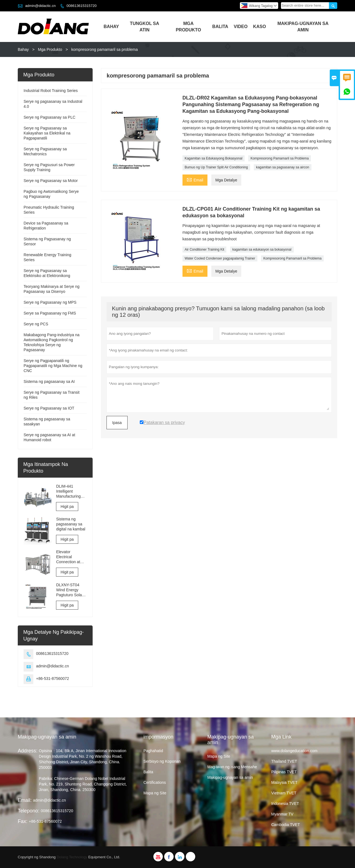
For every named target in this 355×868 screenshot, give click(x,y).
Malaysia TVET (284, 782)
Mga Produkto (188, 27)
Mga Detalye (226, 180)
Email (195, 179)
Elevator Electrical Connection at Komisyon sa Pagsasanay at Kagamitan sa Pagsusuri (69, 557)
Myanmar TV (282, 814)
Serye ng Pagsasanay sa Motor (51, 181)
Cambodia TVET (286, 825)
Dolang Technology (72, 857)
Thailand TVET (284, 761)
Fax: (23, 821)
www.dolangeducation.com (294, 751)
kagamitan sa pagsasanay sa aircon (282, 167)
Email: (25, 800)
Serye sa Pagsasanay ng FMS (50, 313)
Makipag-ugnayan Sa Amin (303, 27)
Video (241, 27)
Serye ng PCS (36, 324)
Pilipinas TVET (284, 772)
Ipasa (117, 423)
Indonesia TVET (285, 804)
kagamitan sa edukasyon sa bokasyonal (262, 250)
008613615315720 (82, 6)
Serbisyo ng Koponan (162, 761)
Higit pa (67, 507)
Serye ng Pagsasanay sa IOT (49, 408)
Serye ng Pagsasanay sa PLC (50, 117)
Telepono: (29, 811)
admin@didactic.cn (40, 6)
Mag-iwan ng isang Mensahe (232, 767)
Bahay (111, 27)
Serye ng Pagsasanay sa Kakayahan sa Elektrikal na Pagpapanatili (47, 133)
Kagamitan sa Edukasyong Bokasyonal (214, 158)
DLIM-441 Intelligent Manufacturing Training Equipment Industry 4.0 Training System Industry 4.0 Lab (70, 491)
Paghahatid (153, 751)
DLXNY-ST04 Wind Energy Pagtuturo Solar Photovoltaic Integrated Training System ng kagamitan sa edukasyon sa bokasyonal (70, 590)
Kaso (260, 27)
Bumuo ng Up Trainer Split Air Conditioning (216, 167)
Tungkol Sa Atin (144, 27)
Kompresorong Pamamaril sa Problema (280, 158)
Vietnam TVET (284, 793)
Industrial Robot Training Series (51, 91)
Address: (28, 751)
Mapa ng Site (155, 793)
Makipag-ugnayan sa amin (47, 737)
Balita (220, 27)
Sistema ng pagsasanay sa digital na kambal (71, 524)
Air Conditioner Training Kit (205, 250)
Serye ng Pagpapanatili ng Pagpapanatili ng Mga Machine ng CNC (53, 366)
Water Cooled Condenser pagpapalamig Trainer (220, 258)
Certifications (155, 782)
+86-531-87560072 (53, 679)
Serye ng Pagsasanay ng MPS (50, 302)
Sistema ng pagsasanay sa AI (49, 381)
